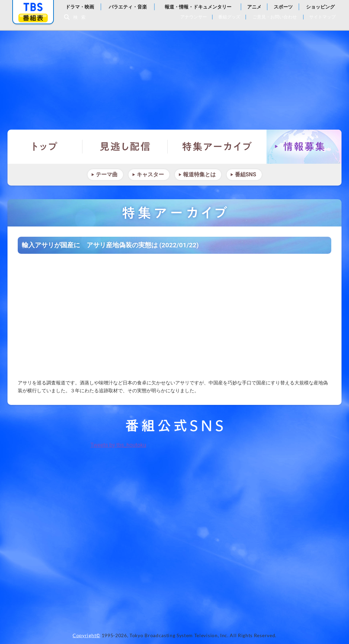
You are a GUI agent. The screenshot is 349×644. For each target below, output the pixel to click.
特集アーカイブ (217, 147)
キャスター (150, 174)
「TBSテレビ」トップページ (33, 7)
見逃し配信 (125, 147)
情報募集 (304, 147)
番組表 (33, 18)
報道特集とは (199, 174)
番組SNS (246, 174)
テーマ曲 (107, 174)
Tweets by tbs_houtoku (118, 445)
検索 (81, 17)
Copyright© (86, 635)
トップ (45, 147)
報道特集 (174, 77)
